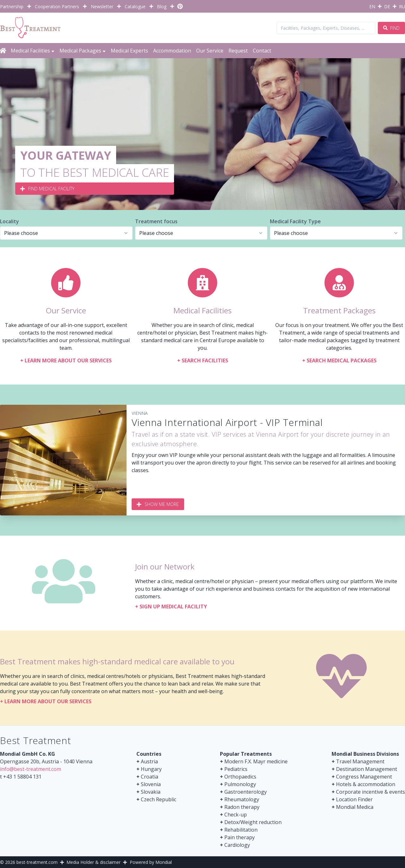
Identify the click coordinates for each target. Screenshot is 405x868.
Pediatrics (236, 769)
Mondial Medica (355, 807)
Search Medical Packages (339, 360)
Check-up (236, 815)
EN (372, 6)
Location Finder (354, 799)
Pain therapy (240, 837)
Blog (162, 6)
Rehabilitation (241, 830)
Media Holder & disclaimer (93, 862)
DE (387, 6)
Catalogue (135, 6)
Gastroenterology (246, 792)
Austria (149, 761)
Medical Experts (129, 51)
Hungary (151, 769)
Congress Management (364, 777)
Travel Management (360, 761)
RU (402, 6)
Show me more (158, 504)
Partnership (12, 6)
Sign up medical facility (171, 606)
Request (238, 51)
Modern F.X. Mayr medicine (256, 761)
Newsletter (102, 6)
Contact (262, 51)
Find (391, 28)
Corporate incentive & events (371, 792)
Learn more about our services (66, 360)
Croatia (150, 777)
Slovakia (151, 792)
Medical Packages (83, 51)
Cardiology (237, 845)
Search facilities (203, 360)
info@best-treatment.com (31, 769)
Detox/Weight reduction (253, 822)
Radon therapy (242, 807)
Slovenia (151, 784)
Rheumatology (242, 799)
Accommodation (172, 51)
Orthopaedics (240, 777)
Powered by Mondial (151, 862)
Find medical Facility (47, 189)
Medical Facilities (33, 51)
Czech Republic (159, 799)
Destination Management (367, 769)
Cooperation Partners (57, 6)
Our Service (210, 51)
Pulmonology (240, 784)
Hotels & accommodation (366, 784)
